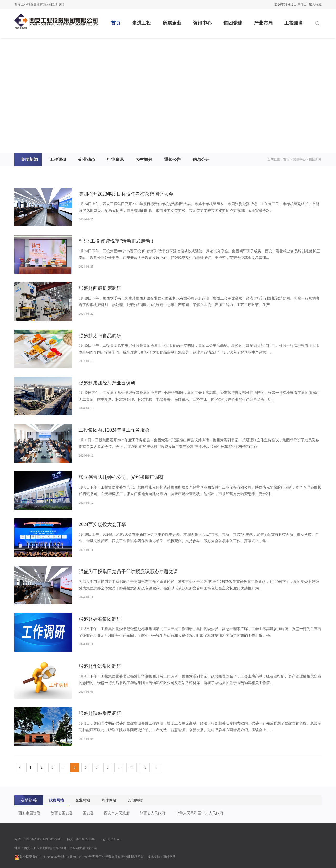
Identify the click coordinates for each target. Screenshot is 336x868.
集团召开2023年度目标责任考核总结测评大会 (126, 194)
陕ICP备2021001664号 (77, 857)
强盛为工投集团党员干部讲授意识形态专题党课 (128, 572)
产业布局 (263, 23)
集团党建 (233, 23)
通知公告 (172, 159)
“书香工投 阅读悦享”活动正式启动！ (117, 241)
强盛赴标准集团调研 (100, 619)
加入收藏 (315, 4)
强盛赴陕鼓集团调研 (100, 713)
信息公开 (201, 159)
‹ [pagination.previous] (20, 767)
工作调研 (58, 159)
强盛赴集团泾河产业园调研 (107, 383)
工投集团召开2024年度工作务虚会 (114, 430)
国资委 (88, 813)
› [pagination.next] (156, 767)
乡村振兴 (144, 159)
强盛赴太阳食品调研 (100, 336)
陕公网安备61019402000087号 (38, 857)
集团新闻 (29, 159)
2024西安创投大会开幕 (102, 524)
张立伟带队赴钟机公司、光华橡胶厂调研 (121, 477)
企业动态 (87, 159)
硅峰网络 (170, 857)
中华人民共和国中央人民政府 (199, 813)
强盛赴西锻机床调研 (100, 288)
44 (132, 767)
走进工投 (141, 23)
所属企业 (172, 23)
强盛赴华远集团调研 (100, 666)
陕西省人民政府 (153, 813)
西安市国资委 (29, 813)
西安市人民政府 (117, 813)
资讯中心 (202, 23)
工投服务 (294, 23)
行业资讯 (115, 159)
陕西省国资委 (62, 813)
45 (144, 767)
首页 (116, 23)
